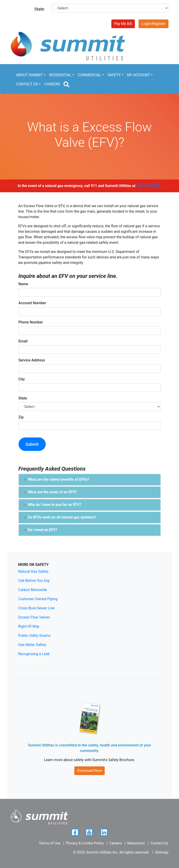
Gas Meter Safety (32, 645)
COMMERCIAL (89, 75)
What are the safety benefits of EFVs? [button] (56, 479)
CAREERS (52, 84)
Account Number (32, 303)
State (23, 398)
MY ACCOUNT (139, 75)
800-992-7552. (149, 186)
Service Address (32, 360)
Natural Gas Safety (33, 571)
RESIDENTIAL (60, 75)
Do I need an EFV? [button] (40, 530)
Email (23, 341)
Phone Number (31, 322)
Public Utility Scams (34, 636)
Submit (32, 444)
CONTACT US (27, 84)
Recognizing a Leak (34, 654)
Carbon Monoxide (33, 590)
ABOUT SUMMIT (29, 75)
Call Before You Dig (34, 581)
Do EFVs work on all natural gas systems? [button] (60, 517)
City (22, 379)
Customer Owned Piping (38, 599)
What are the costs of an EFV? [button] (50, 492)
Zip (21, 417)
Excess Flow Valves (34, 617)
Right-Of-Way (29, 626)
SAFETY (114, 75)
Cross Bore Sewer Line (37, 608)
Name (23, 284)
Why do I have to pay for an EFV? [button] (52, 505)
